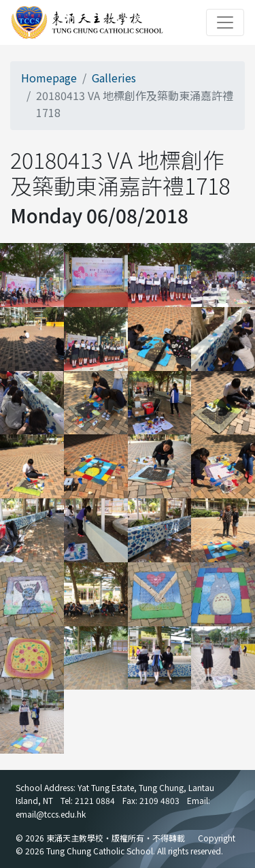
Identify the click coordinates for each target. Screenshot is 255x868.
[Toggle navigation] (225, 22)
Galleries (114, 78)
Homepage (49, 78)
